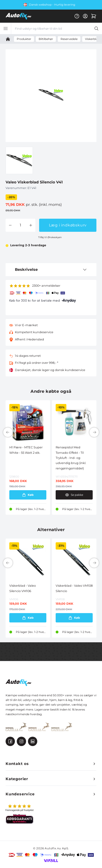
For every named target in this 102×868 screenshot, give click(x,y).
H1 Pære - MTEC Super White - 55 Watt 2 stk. (26, 450)
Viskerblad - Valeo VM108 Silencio (74, 588)
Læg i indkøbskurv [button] (68, 225)
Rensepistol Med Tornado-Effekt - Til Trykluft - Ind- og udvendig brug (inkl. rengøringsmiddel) (71, 458)
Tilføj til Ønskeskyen (50, 237)
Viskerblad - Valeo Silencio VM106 (23, 588)
